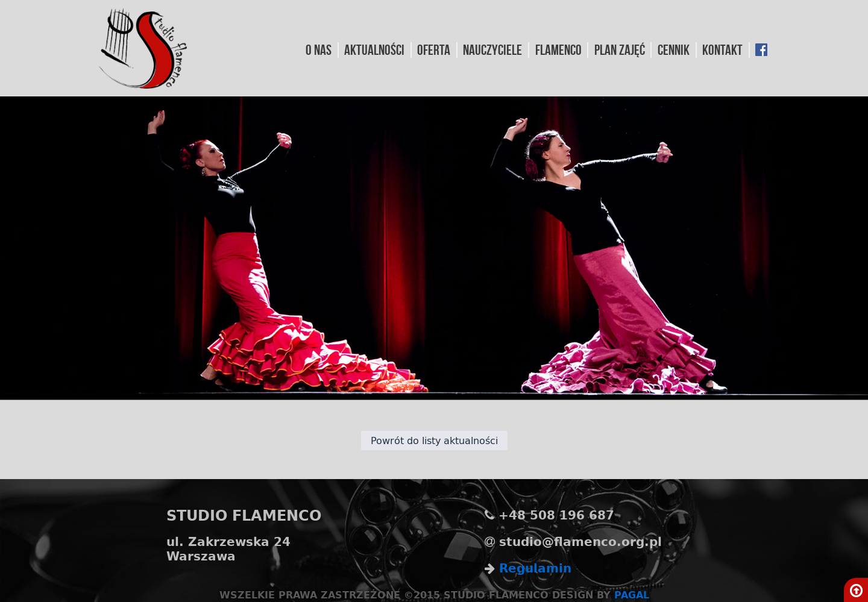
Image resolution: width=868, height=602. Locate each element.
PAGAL (632, 594)
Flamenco (558, 50)
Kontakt (722, 50)
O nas (319, 50)
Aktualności (374, 50)
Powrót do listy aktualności (434, 440)
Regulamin (535, 568)
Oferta (434, 50)
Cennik (674, 50)
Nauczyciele (492, 50)
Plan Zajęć (620, 50)
